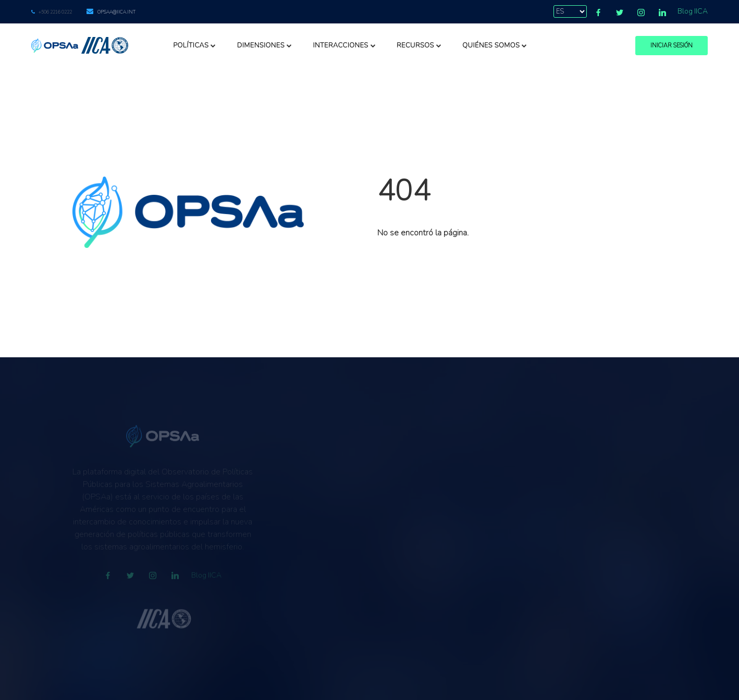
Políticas (195, 45)
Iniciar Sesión (672, 46)
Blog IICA (693, 11)
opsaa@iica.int (116, 12)
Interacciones (344, 45)
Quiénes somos (495, 45)
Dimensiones (265, 45)
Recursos (419, 45)
